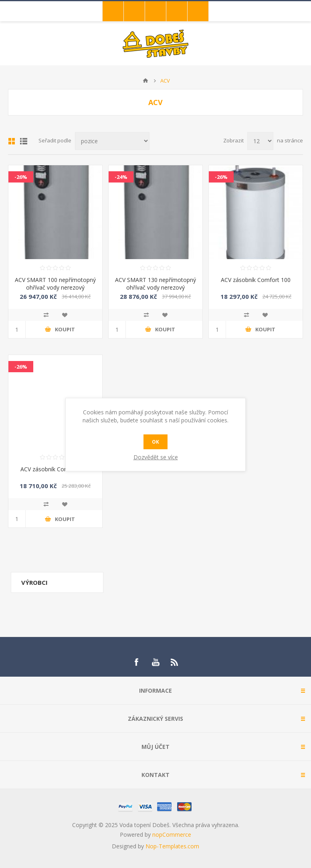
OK (155, 442)
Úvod (145, 81)
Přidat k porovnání (46, 315)
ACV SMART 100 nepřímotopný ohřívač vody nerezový (55, 284)
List (24, 141)
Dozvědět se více (156, 457)
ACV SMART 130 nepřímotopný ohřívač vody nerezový (155, 284)
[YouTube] (155, 662)
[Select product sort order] (112, 141)
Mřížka (12, 141)
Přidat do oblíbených (65, 315)
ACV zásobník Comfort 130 (55, 469)
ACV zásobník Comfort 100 (256, 280)
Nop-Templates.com (172, 846)
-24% (121, 177)
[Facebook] (136, 662)
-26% (21, 177)
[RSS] (175, 662)
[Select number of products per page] (260, 141)
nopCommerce (172, 835)
